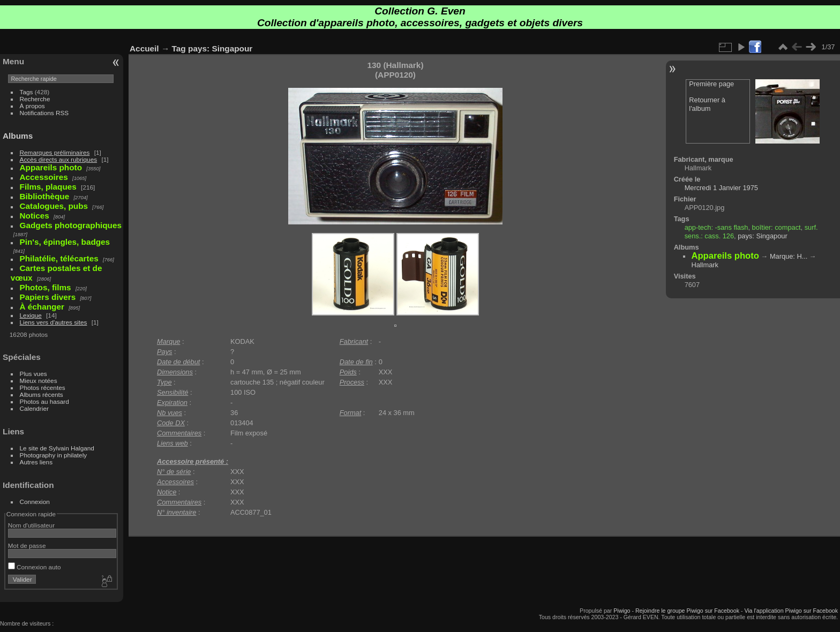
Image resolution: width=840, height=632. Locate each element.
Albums (18, 136)
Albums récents (42, 394)
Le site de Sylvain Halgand (57, 448)
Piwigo (622, 611)
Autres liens (36, 462)
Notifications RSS (44, 113)
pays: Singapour (220, 48)
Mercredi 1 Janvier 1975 (721, 188)
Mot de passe (27, 546)
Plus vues (33, 374)
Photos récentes (43, 388)
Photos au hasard (44, 401)
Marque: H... (789, 256)
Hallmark (704, 265)
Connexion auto (35, 567)
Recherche (35, 99)
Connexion (35, 502)
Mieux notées (39, 381)
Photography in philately (54, 455)
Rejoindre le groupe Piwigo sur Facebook (687, 611)
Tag (179, 48)
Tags (27, 92)
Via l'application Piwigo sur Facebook (791, 611)
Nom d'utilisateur (31, 525)
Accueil (144, 48)
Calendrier (34, 408)
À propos (32, 106)
